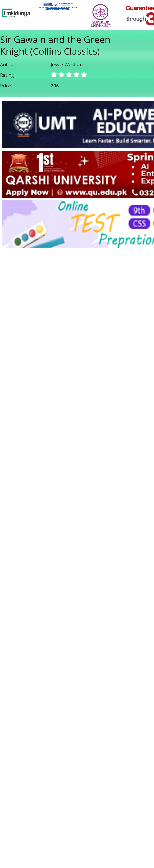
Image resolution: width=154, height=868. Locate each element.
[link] (58, 6)
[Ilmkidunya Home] (16, 13)
